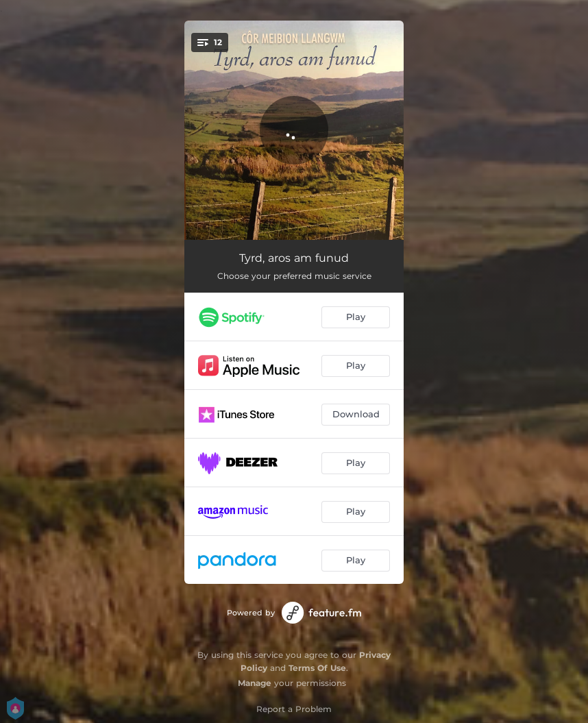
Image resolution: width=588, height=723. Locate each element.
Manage (255, 683)
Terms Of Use (317, 668)
